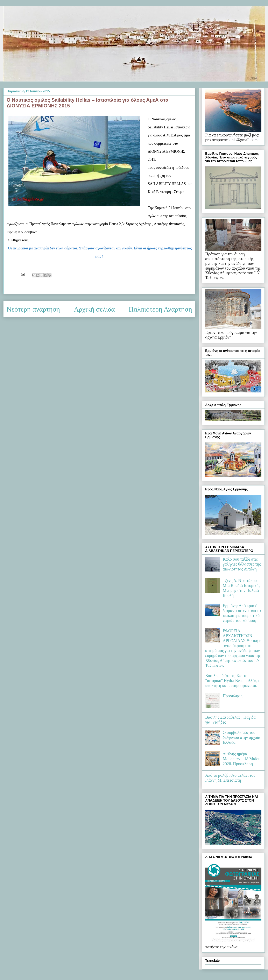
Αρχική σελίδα (94, 309)
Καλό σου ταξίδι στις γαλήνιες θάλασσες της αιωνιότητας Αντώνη (242, 564)
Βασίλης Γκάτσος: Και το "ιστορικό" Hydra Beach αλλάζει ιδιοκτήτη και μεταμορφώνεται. (232, 681)
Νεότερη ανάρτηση (33, 309)
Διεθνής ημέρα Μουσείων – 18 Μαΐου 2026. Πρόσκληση (242, 759)
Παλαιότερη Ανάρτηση (160, 309)
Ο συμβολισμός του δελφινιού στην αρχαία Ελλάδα (241, 737)
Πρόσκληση (233, 696)
